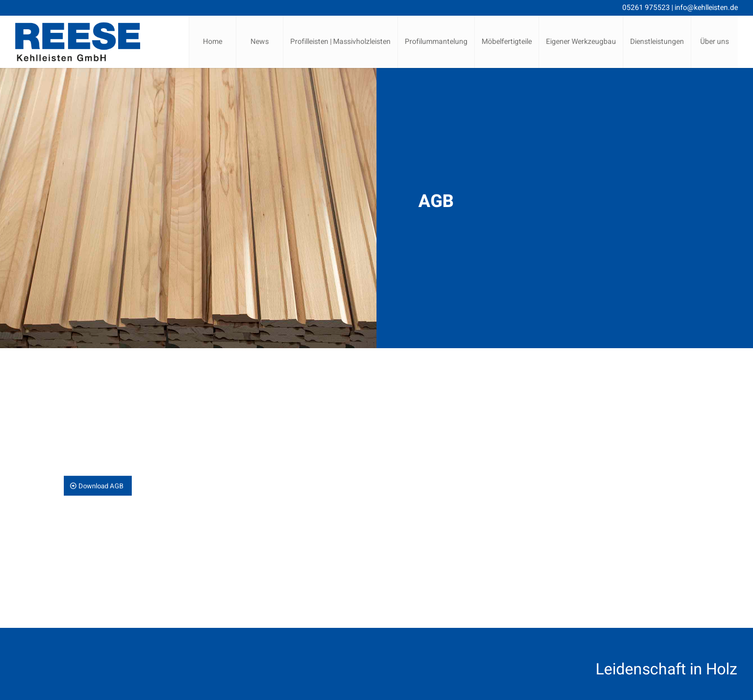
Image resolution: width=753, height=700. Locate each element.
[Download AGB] (98, 486)
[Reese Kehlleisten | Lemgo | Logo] (78, 42)
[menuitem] (212, 42)
